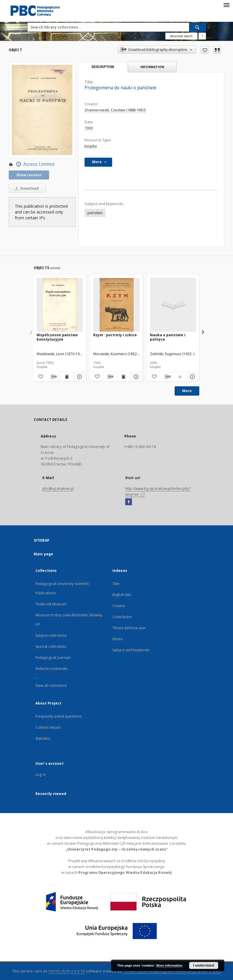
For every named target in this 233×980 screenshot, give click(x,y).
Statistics (43, 738)
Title (116, 584)
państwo (95, 213)
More (187, 391)
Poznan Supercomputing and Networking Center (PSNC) (172, 971)
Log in (41, 774)
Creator (119, 606)
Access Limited (32, 164)
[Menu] (226, 5)
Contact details (48, 727)
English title (122, 595)
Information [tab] (152, 67)
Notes (118, 639)
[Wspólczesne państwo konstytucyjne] (60, 305)
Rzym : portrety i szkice (115, 335)
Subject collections (51, 635)
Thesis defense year (129, 628)
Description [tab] (103, 67)
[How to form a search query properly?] (202, 36)
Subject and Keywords (131, 650)
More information (169, 965)
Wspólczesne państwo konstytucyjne (57, 337)
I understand (204, 965)
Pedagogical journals (53, 658)
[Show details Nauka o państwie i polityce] (192, 377)
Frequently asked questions (59, 716)
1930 (89, 128)
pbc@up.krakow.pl (58, 489)
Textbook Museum (51, 604)
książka (91, 146)
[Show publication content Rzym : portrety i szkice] (123, 377)
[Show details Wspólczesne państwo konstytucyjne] (79, 377)
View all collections (51, 685)
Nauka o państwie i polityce (168, 337)
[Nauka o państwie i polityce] (173, 305)
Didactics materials (51, 669)
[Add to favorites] (205, 50)
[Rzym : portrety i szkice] (116, 305)
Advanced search (181, 36)
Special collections (51, 646)
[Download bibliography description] (53, 377)
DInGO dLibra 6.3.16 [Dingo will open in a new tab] (67, 971)
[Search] (198, 27)
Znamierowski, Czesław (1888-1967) (115, 110)
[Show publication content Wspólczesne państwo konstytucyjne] (67, 377)
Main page (43, 554)
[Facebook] (129, 502)
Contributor (122, 617)
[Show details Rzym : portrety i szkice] (135, 377)
